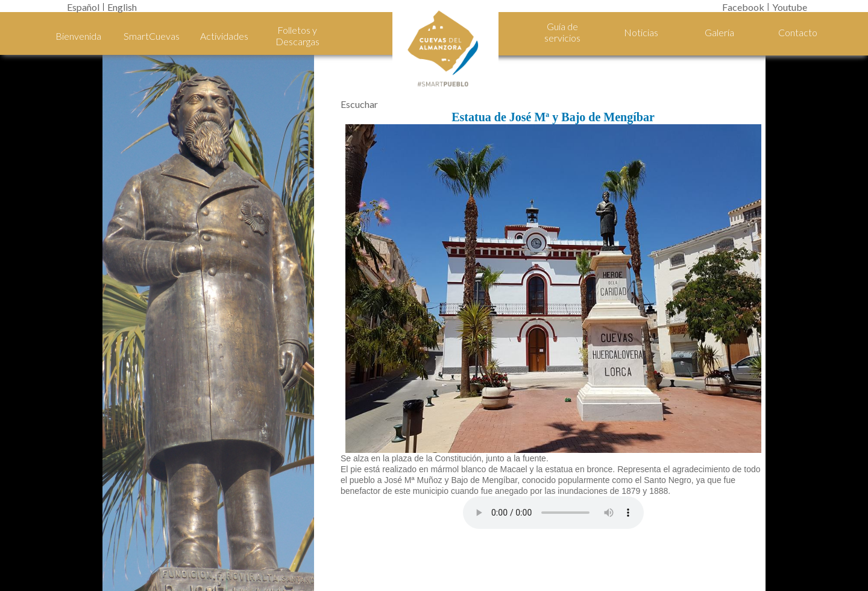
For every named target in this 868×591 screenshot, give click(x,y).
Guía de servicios (562, 32)
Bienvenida (78, 36)
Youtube (790, 7)
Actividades (224, 36)
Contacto (798, 32)
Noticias (641, 32)
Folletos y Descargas (297, 36)
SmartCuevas (151, 36)
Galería (719, 32)
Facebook (743, 7)
